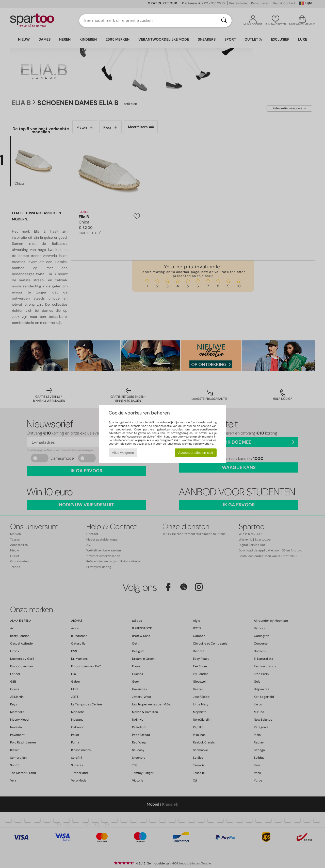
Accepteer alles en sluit (196, 453)
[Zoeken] (224, 21)
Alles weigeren (123, 453)
